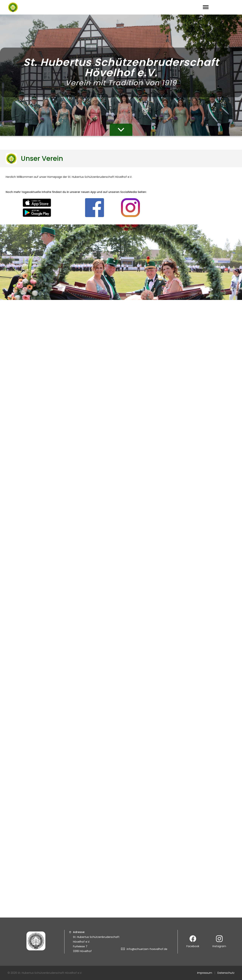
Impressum (205, 973)
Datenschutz (226, 973)
